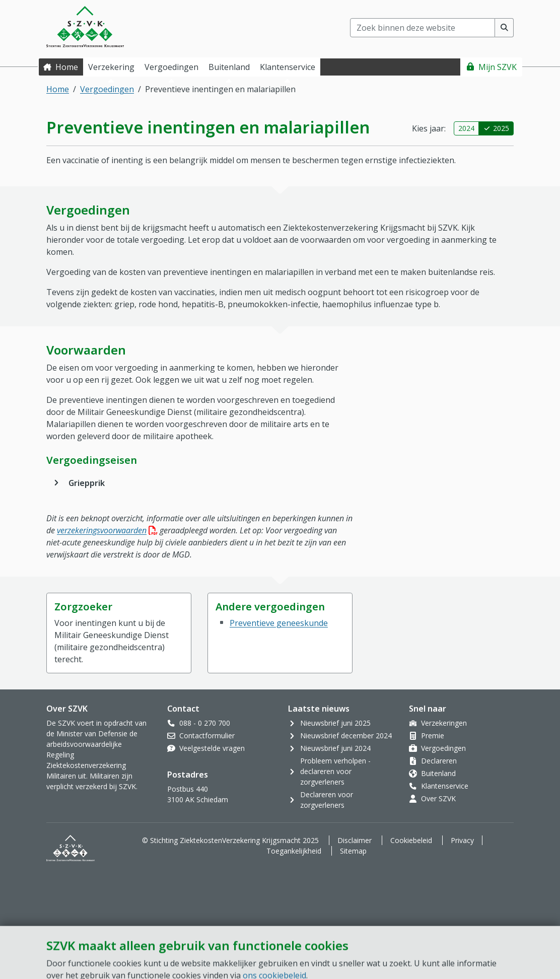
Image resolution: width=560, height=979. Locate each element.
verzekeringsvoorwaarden (107, 530)
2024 (466, 128)
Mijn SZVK (498, 67)
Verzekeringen (444, 723)
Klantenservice (445, 786)
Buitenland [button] (229, 67)
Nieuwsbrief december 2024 (346, 736)
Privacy (462, 840)
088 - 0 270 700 (205, 723)
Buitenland (438, 773)
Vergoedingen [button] (171, 67)
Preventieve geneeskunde (279, 623)
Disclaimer (355, 840)
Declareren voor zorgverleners (327, 800)
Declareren (439, 761)
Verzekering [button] (111, 67)
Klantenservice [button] (288, 67)
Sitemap (353, 851)
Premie (433, 736)
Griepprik (87, 483)
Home (67, 67)
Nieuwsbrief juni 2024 (335, 748)
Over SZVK (438, 798)
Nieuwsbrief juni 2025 (335, 723)
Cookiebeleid (411, 840)
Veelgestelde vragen (212, 748)
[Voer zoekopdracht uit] (504, 28)
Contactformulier (207, 736)
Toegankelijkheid (294, 851)
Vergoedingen (107, 89)
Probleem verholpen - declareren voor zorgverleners (335, 771)
